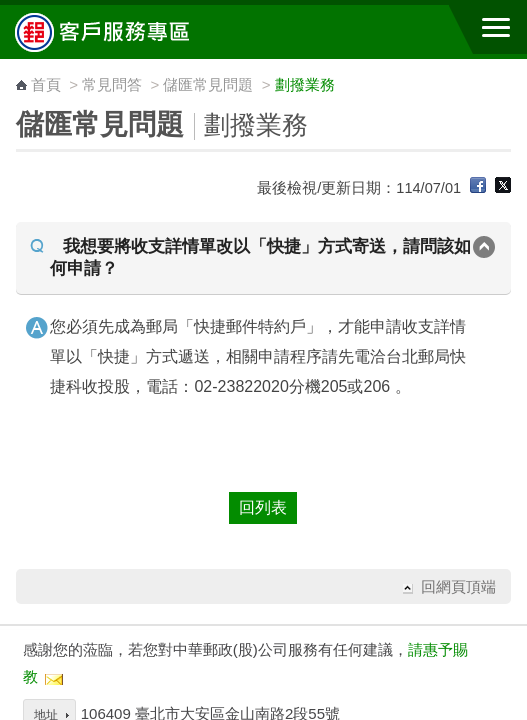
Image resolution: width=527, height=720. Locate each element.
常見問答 (112, 84)
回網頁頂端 (458, 586)
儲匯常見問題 (208, 84)
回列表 (263, 507)
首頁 (46, 84)
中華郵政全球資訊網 (125, 32)
